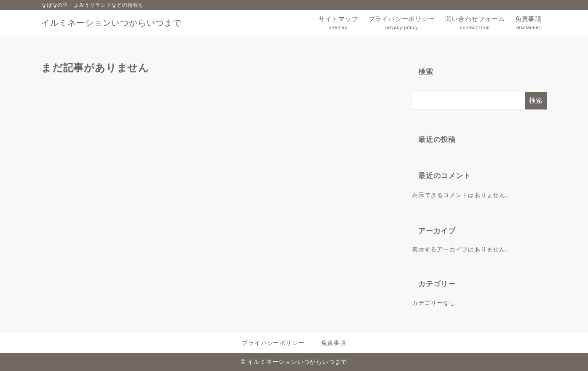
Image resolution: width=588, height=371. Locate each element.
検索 (426, 72)
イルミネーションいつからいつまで (111, 23)
